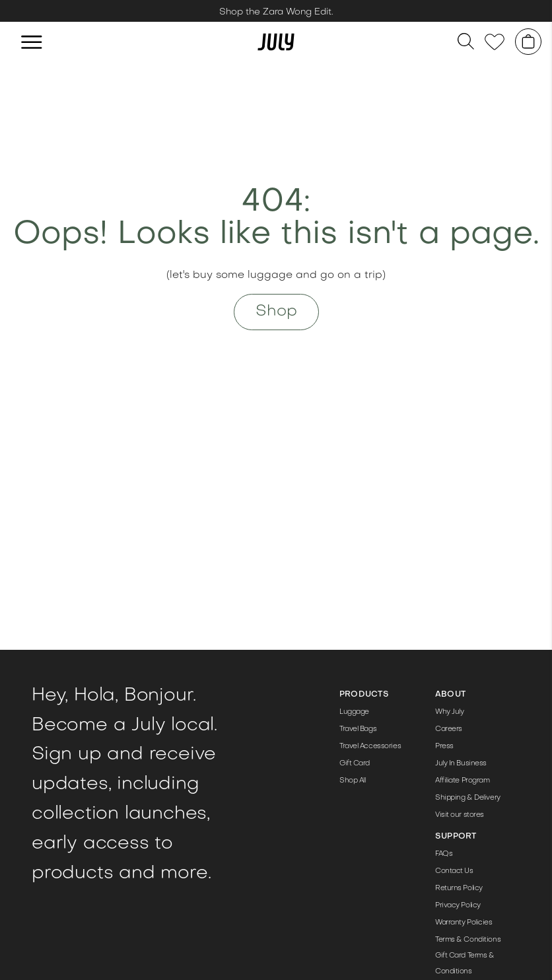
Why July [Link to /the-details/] (449, 712)
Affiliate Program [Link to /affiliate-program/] (463, 781)
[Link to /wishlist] (495, 42)
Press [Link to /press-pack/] (444, 747)
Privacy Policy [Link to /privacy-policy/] (458, 906)
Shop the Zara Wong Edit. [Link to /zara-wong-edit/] (276, 12)
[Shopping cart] (528, 42)
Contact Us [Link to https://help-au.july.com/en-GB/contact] (454, 871)
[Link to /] (276, 42)
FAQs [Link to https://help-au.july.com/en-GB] (444, 854)
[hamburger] (32, 42)
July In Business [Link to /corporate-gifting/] (461, 764)
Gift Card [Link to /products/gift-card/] (355, 764)
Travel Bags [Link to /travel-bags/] (358, 729)
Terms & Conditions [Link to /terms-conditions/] (468, 940)
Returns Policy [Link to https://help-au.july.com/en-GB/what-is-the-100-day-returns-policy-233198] (459, 889)
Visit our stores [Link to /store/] (460, 815)
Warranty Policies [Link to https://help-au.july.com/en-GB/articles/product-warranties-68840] (464, 923)
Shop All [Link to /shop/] (352, 781)
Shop (276, 312)
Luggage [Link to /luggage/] (354, 712)
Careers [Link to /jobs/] (449, 729)
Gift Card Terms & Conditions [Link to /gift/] (465, 964)
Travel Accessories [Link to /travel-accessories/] (370, 747)
